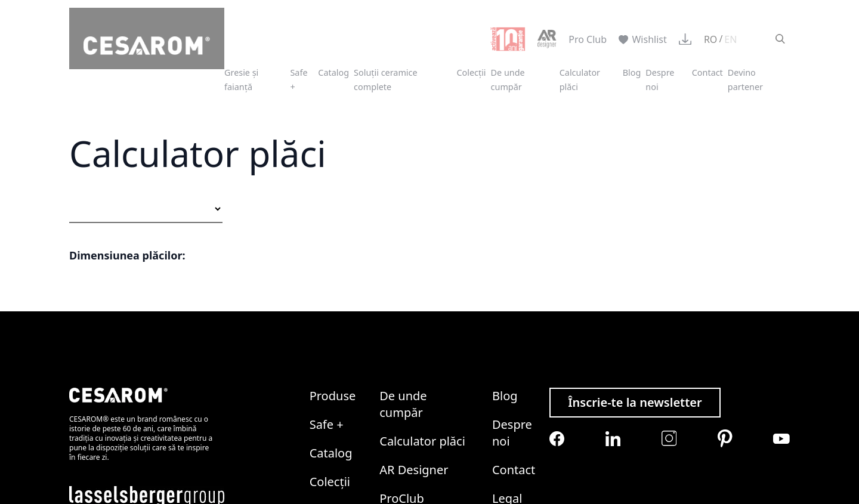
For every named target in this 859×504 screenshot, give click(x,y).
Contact (707, 72)
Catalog (333, 72)
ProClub (402, 393)
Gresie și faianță (241, 80)
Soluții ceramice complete (386, 80)
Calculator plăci (422, 336)
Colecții (471, 72)
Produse (333, 290)
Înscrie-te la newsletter (635, 297)
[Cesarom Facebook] (557, 333)
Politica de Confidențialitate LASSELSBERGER (168, 420)
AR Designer (414, 364)
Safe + (327, 319)
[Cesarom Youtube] (781, 333)
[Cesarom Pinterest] (725, 333)
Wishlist (643, 39)
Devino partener (745, 80)
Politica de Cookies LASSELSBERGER (357, 420)
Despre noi (512, 327)
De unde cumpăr (508, 80)
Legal (507, 393)
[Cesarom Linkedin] (613, 333)
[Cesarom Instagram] (669, 333)
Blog (632, 72)
